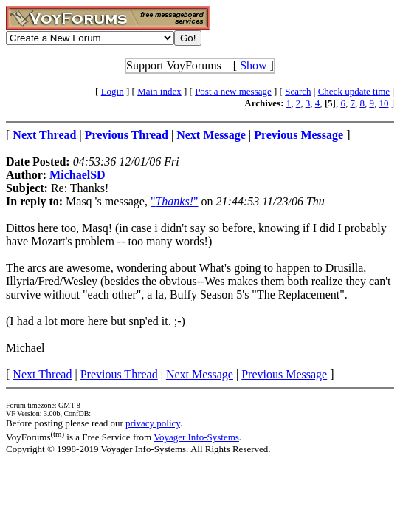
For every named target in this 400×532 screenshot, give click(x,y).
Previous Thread (119, 374)
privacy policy (153, 423)
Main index (159, 91)
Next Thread (42, 374)
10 (383, 103)
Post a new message (233, 91)
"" (175, 201)
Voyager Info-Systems (196, 437)
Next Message (200, 374)
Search (298, 91)
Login (113, 91)
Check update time (354, 91)
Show (253, 65)
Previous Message (284, 374)
